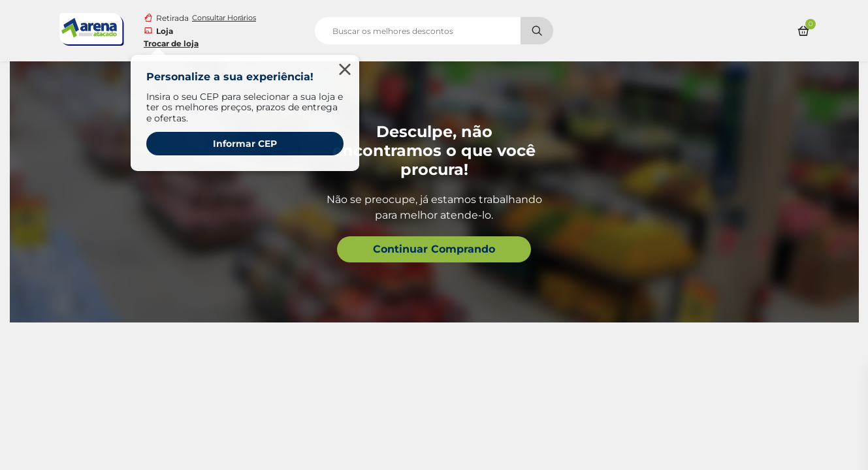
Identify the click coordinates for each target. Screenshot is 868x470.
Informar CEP (245, 144)
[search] (434, 31)
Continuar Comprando (434, 249)
